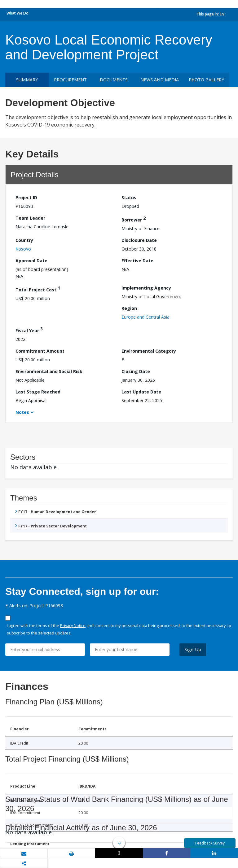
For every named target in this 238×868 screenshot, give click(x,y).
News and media (160, 80)
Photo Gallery (206, 80)
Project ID (26, 198)
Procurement (70, 80)
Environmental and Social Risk (49, 371)
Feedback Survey (210, 843)
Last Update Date (141, 392)
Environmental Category (149, 351)
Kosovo (23, 249)
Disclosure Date (139, 240)
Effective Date (137, 261)
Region (129, 308)
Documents (114, 80)
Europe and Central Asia (145, 317)
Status (129, 198)
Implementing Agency (146, 288)
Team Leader (30, 218)
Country (24, 240)
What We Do (18, 13)
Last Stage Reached (38, 392)
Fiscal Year (29, 330)
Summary (27, 80)
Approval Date (31, 261)
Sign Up (193, 649)
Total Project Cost (38, 289)
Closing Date (136, 371)
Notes (22, 412)
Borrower (134, 219)
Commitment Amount (40, 351)
